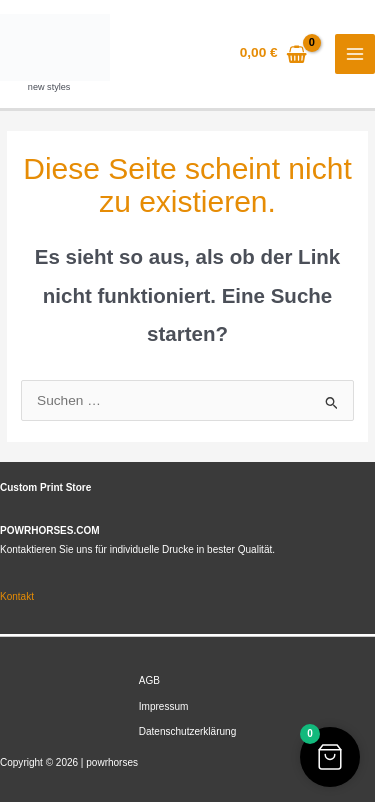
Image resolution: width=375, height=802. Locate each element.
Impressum (164, 706)
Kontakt (17, 596)
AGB (149, 680)
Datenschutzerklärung (187, 731)
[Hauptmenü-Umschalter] (355, 54)
